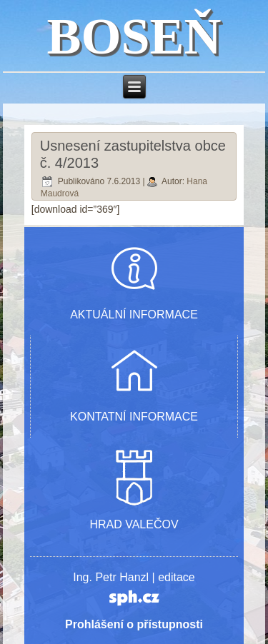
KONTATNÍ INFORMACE (134, 417)
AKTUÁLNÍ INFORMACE (134, 315)
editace (177, 577)
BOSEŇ (134, 36)
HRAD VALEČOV (134, 524)
